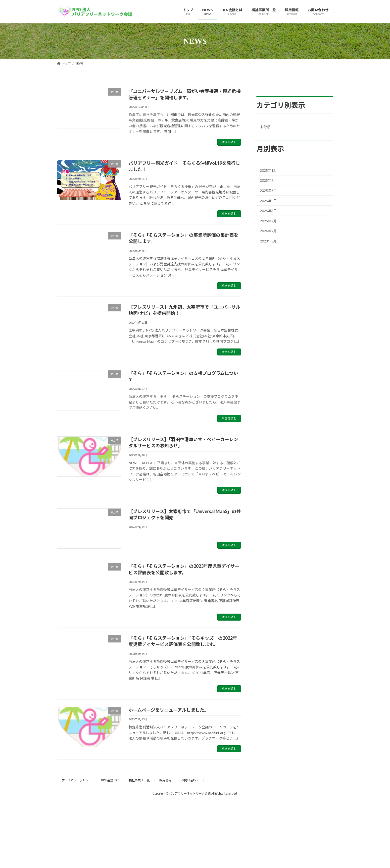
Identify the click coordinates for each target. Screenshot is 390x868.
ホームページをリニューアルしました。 (169, 710)
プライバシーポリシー (77, 780)
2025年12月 (269, 170)
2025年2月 (268, 221)
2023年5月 (268, 241)
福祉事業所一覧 (139, 780)
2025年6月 (268, 191)
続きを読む (229, 142)
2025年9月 (268, 180)
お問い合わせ (190, 780)
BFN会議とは (110, 780)
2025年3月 (268, 211)
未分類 (265, 127)
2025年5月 (268, 201)
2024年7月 (268, 231)
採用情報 (165, 780)
